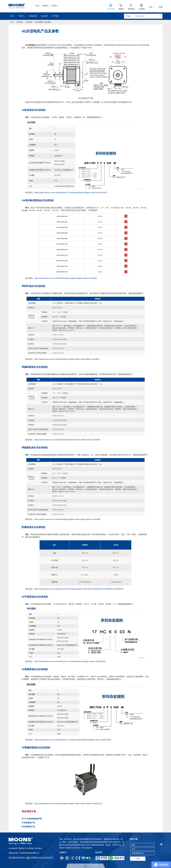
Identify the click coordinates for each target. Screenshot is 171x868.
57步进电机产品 (28, 823)
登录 (151, 7)
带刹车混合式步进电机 (34, 286)
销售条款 (39, 848)
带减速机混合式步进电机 (35, 448)
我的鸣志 (131, 9)
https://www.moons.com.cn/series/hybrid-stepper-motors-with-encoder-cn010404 (67, 440)
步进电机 (29, 22)
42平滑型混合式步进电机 (35, 597)
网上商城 (111, 9)
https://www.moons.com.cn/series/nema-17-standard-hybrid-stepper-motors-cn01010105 (71, 193)
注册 (161, 7)
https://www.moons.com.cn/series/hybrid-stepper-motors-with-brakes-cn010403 (67, 359)
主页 (12, 16)
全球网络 (142, 9)
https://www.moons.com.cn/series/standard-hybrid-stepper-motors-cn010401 (66, 278)
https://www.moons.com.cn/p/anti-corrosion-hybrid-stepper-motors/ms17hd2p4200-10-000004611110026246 (79, 589)
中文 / (38, 6)
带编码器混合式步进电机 (35, 367)
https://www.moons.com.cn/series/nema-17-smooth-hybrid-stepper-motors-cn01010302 (70, 661)
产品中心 (21, 16)
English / (46, 6)
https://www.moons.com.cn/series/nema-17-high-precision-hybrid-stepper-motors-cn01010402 (73, 740)
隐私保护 (22, 848)
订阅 (138, 859)
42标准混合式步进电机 (34, 110)
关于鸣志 (55, 16)
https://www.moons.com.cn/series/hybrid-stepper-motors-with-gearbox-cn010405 (67, 519)
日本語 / (54, 6)
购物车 (121, 9)
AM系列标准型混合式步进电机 (38, 200)
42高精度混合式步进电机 (35, 669)
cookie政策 (13, 848)
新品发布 (45, 16)
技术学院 (20, 22)
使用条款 (30, 848)
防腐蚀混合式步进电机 (34, 527)
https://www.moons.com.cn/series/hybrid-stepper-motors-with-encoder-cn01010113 (68, 804)
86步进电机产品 (28, 827)
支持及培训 (33, 16)
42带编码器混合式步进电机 (36, 748)
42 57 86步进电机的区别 (32, 819)
